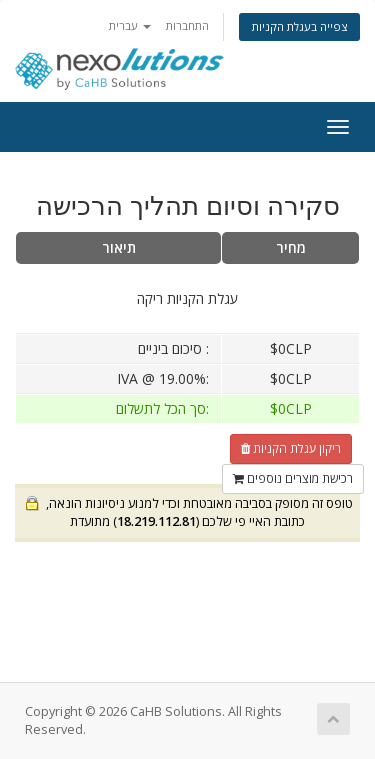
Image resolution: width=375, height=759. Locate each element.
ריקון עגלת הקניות (291, 448)
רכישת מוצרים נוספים (293, 478)
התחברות (187, 25)
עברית (130, 25)
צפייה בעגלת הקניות (299, 26)
